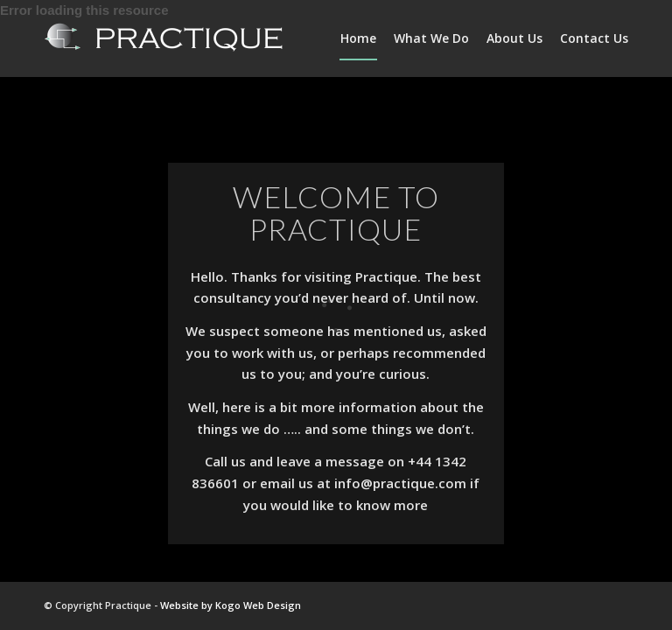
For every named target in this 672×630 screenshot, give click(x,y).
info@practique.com (400, 483)
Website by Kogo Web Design (231, 605)
